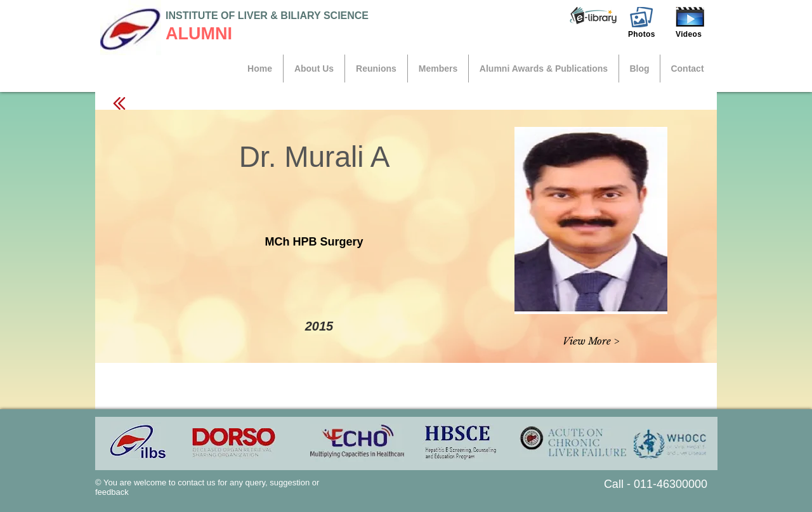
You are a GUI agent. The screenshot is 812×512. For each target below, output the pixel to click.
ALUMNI (199, 34)
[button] (593, 16)
